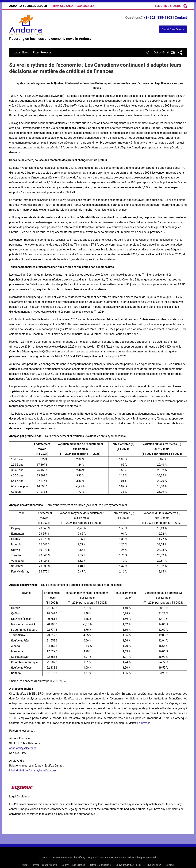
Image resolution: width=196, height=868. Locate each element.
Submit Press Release (73, 865)
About (25, 865)
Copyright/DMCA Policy (128, 865)
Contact (181, 17)
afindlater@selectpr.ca (23, 748)
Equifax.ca (144, 723)
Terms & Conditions (100, 865)
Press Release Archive (45, 865)
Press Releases (42, 52)
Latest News (21, 52)
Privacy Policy (153, 865)
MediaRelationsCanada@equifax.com (32, 770)
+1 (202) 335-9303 (158, 17)
